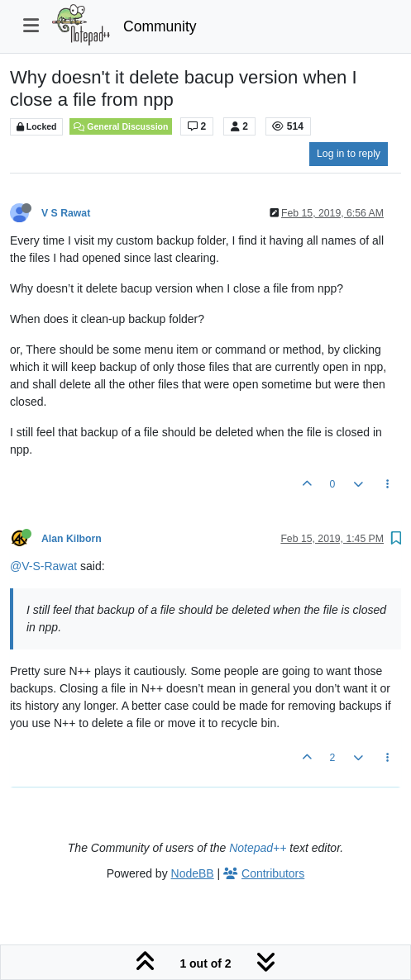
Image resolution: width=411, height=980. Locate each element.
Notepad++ (258, 848)
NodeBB (193, 873)
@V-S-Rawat (43, 566)
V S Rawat (66, 213)
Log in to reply (349, 154)
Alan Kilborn (72, 539)
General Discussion (121, 126)
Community (160, 26)
